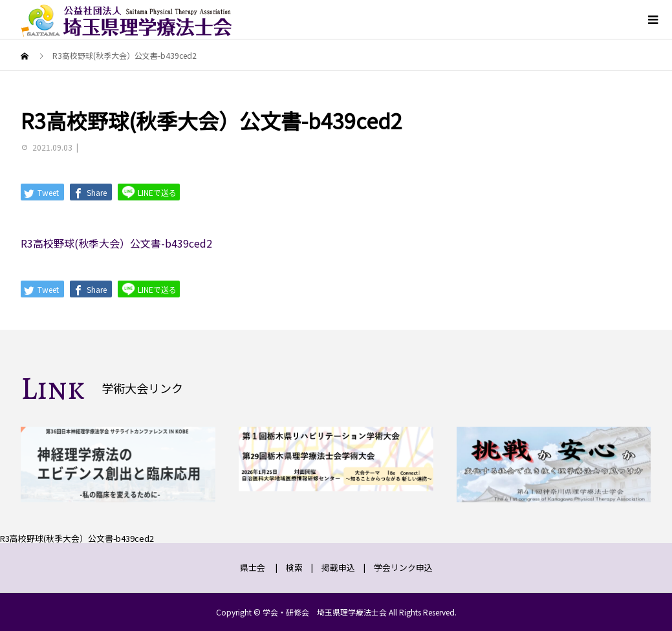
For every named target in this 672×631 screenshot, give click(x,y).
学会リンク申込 (403, 567)
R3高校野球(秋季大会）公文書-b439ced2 (116, 243)
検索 (294, 567)
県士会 (253, 567)
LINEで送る (149, 192)
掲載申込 (338, 567)
